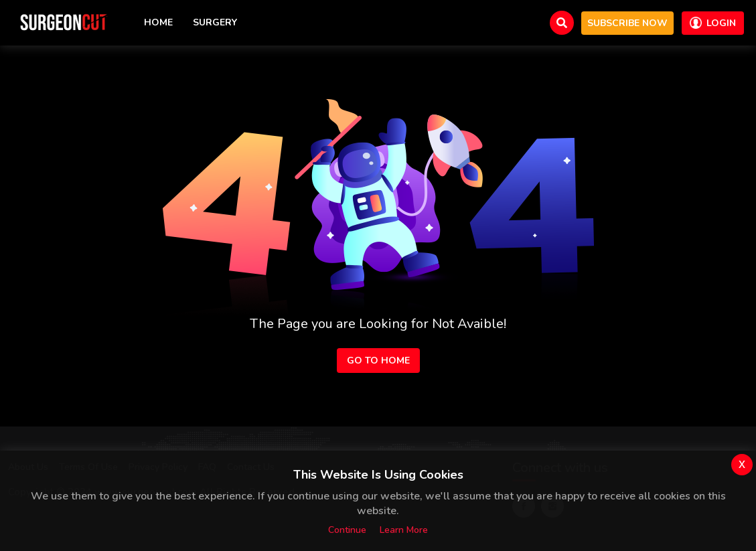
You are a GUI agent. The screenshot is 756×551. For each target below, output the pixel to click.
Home (158, 22)
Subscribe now (627, 23)
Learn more (404, 530)
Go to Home (378, 361)
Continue (347, 530)
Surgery (215, 22)
